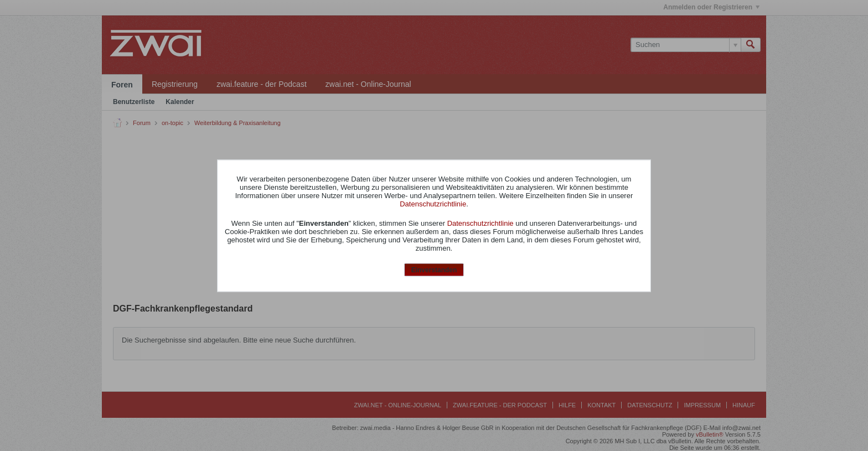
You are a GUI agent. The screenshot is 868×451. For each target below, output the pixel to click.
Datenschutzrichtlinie (433, 204)
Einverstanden (434, 270)
